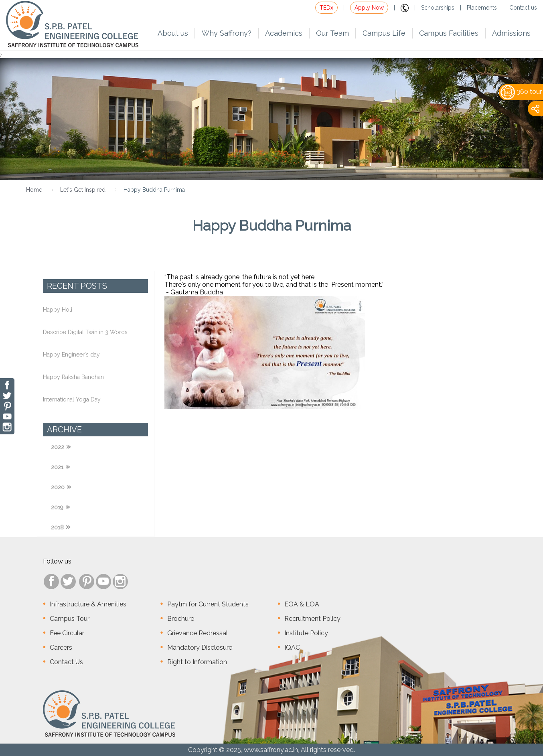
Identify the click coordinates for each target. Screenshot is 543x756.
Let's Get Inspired (83, 190)
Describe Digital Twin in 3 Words (85, 332)
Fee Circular (67, 633)
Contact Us (66, 662)
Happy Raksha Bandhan (73, 377)
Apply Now (369, 8)
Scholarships (438, 8)
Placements (482, 8)
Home (34, 190)
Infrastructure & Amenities (88, 604)
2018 (57, 527)
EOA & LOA (302, 604)
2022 (58, 447)
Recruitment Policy (312, 619)
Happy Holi (58, 310)
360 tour (521, 92)
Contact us (523, 8)
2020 (58, 487)
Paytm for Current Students (208, 604)
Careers (61, 648)
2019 (57, 507)
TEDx (326, 8)
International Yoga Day (72, 399)
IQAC (292, 648)
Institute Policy (306, 633)
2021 (57, 467)
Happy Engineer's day (71, 355)
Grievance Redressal (198, 633)
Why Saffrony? (227, 33)
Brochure (181, 619)
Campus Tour (70, 619)
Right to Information (197, 662)
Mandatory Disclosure (200, 648)
